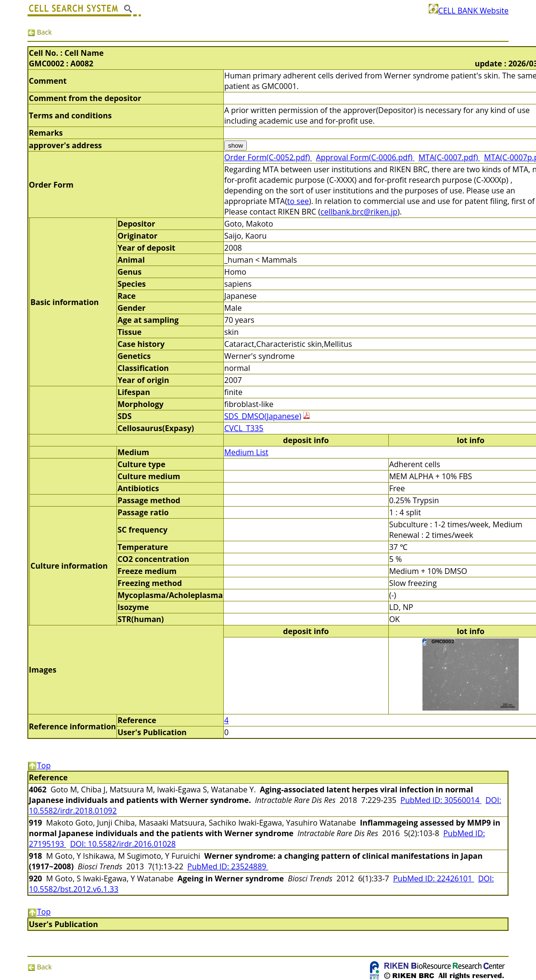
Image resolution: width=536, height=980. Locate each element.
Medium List (246, 452)
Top (39, 765)
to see (298, 201)
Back (40, 32)
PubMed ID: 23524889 (228, 866)
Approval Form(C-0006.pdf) (365, 157)
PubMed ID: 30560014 (441, 800)
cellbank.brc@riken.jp (359, 212)
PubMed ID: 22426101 (434, 878)
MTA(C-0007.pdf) (449, 157)
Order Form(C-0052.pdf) (268, 157)
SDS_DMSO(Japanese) (263, 416)
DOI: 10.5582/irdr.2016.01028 (123, 844)
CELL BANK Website (469, 11)
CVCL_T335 (244, 428)
